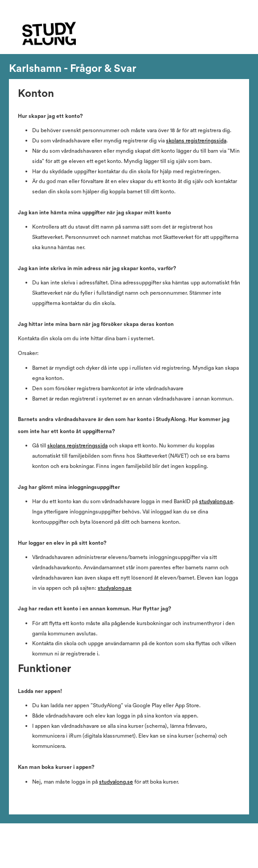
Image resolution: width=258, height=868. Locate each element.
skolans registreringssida (196, 141)
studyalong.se (216, 501)
